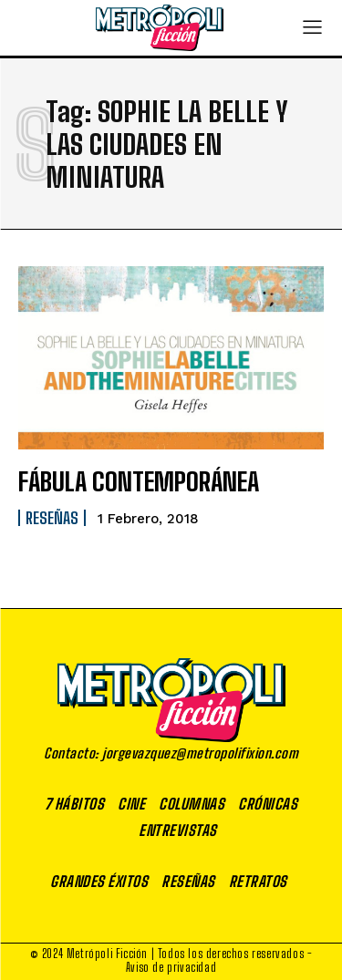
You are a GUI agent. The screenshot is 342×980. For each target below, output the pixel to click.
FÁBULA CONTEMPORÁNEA (139, 481)
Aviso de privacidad (171, 967)
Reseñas (52, 518)
